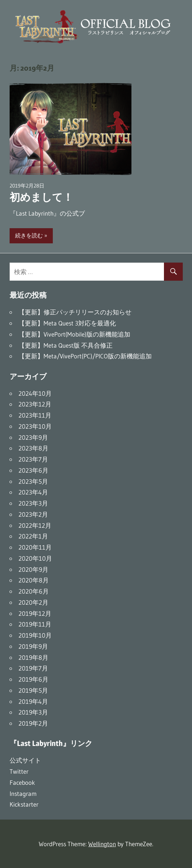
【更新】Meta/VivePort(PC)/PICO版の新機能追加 (85, 356)
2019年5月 (33, 690)
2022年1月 (33, 536)
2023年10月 (35, 426)
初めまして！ (41, 197)
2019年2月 (33, 723)
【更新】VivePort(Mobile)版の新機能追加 (74, 334)
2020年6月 (34, 591)
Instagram (23, 793)
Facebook (22, 782)
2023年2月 (33, 514)
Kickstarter (24, 804)
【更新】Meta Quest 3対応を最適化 (67, 323)
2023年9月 (33, 437)
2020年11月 (35, 547)
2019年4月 (33, 701)
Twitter (19, 771)
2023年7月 (33, 459)
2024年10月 (35, 393)
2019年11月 (35, 624)
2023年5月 (33, 481)
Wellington (102, 844)
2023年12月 (35, 404)
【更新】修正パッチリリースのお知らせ (75, 312)
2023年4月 (33, 492)
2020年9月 (33, 569)
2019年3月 (33, 712)
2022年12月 (35, 525)
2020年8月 (34, 580)
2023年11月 (35, 415)
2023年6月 (33, 470)
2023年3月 (33, 503)
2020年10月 (35, 558)
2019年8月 (33, 657)
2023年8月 (33, 448)
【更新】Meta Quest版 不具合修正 (66, 345)
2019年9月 (33, 646)
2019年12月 (35, 613)
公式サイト (25, 760)
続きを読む (29, 235)
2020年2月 (33, 602)
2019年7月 (33, 668)
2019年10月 (35, 635)
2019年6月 (33, 679)
